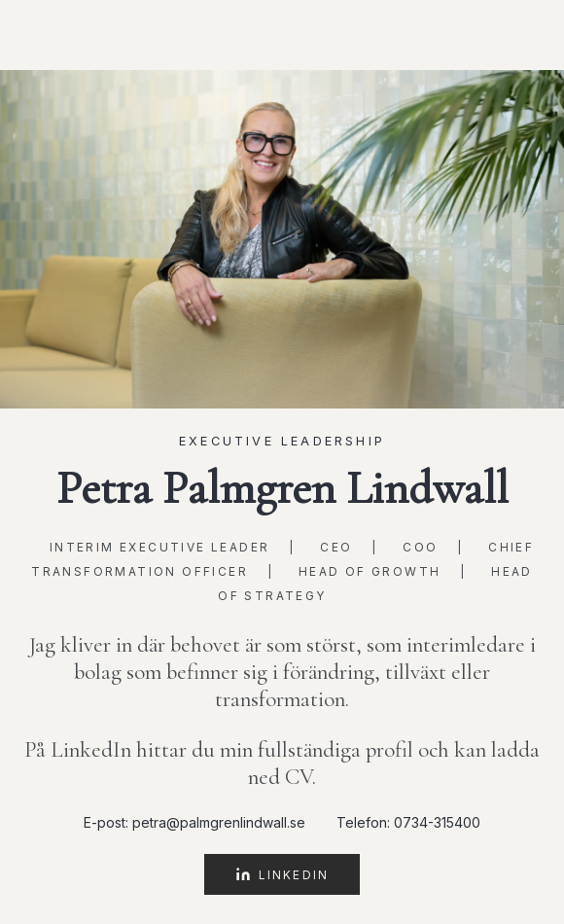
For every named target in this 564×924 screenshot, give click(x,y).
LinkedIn (282, 874)
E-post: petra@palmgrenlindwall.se (194, 822)
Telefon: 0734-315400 (408, 822)
